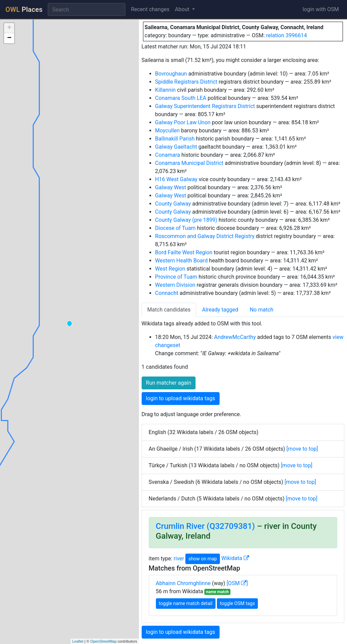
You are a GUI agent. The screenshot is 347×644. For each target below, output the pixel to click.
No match (262, 310)
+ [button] (9, 28)
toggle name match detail (186, 603)
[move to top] (302, 449)
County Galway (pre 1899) (186, 220)
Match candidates (169, 310)
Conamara (168, 155)
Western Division (175, 285)
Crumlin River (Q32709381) (206, 526)
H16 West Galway (176, 179)
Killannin (166, 90)
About (183, 9)
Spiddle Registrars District (186, 82)
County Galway (173, 204)
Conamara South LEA (181, 98)
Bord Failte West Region (184, 252)
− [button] (9, 38)
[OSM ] (237, 583)
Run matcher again (169, 383)
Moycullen (168, 131)
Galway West (171, 187)
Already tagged (220, 310)
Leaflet (78, 641)
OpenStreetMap (103, 641)
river (179, 558)
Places (24, 9)
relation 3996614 (286, 35)
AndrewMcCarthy (235, 337)
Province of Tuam (176, 277)
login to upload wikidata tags (181, 398)
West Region (170, 269)
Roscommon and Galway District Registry (205, 236)
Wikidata (235, 558)
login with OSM (321, 9)
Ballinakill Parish (175, 139)
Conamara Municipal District (189, 163)
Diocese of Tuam (176, 228)
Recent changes (150, 9)
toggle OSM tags (237, 603)
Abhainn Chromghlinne (183, 583)
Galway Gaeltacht (176, 147)
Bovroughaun (171, 74)
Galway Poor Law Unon (183, 122)
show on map (203, 559)
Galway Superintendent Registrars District (205, 106)
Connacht (167, 293)
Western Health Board (181, 261)
